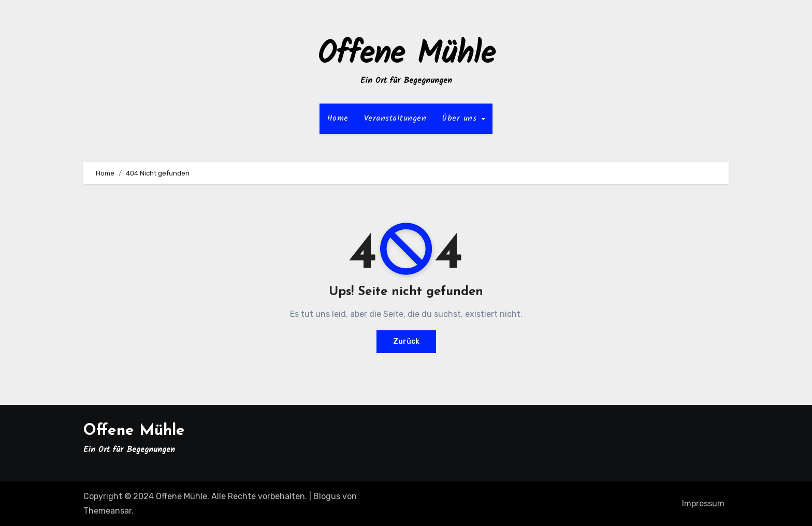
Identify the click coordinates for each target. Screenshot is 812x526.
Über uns (461, 118)
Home (338, 118)
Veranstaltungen (395, 118)
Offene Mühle (406, 55)
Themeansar (107, 511)
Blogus (327, 496)
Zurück (406, 341)
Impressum (703, 503)
